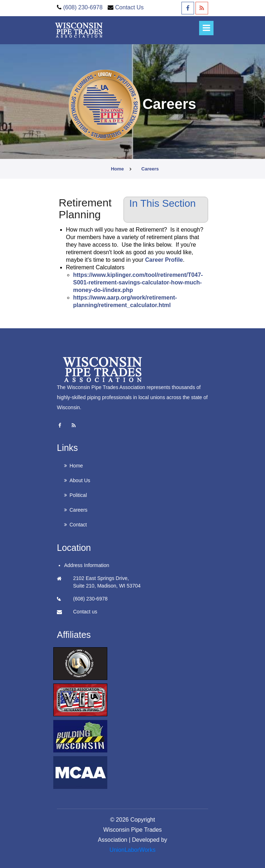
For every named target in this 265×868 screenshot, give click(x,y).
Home (117, 169)
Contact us (85, 612)
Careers (78, 510)
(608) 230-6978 (83, 7)
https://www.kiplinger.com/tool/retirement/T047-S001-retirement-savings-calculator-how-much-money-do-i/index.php (138, 282)
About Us (80, 480)
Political (78, 495)
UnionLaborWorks (132, 850)
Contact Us (129, 7)
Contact (78, 525)
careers (150, 169)
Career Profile (164, 260)
